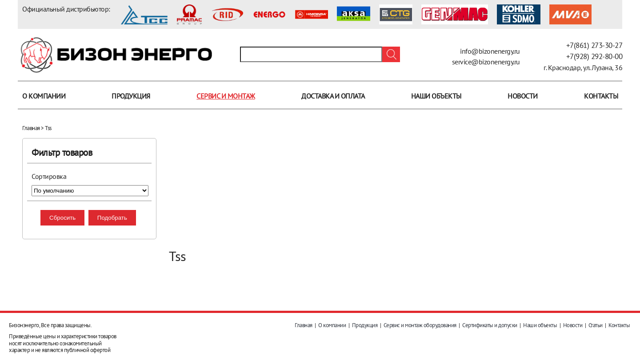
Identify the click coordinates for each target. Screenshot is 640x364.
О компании (44, 96)
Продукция (131, 96)
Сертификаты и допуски (490, 325)
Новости (523, 96)
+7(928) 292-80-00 (594, 56)
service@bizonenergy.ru (486, 62)
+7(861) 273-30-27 (594, 45)
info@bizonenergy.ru (490, 51)
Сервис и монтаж (226, 96)
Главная (31, 128)
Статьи (596, 325)
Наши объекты (436, 96)
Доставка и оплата (333, 96)
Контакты (601, 96)
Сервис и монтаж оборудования (420, 325)
